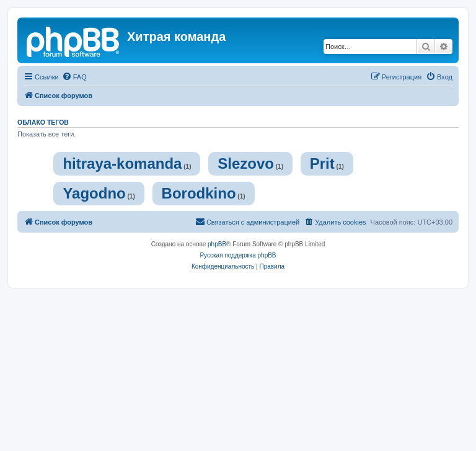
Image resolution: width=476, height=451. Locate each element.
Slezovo (246, 163)
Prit (322, 163)
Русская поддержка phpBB (238, 255)
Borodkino (199, 193)
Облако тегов (43, 122)
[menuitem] (74, 77)
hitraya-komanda (122, 163)
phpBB (217, 244)
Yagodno (94, 193)
